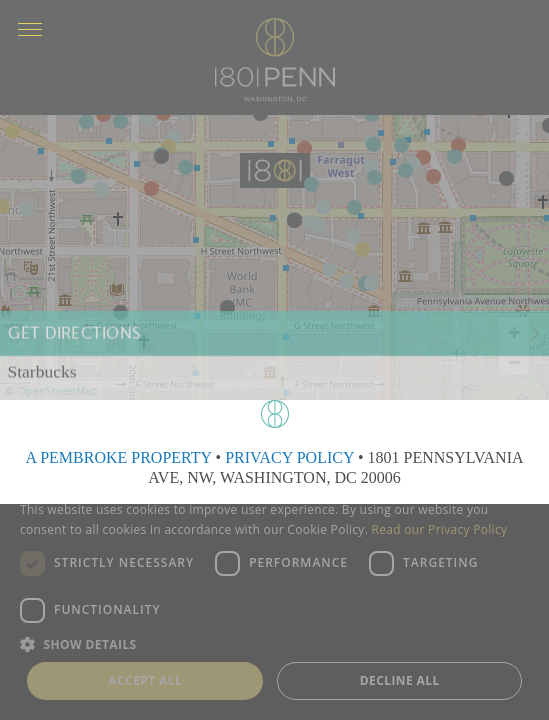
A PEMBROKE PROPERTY (118, 457)
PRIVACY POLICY (289, 457)
